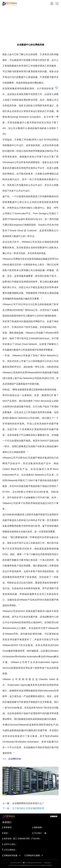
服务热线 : (38, 827)
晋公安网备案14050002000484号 (34, 863)
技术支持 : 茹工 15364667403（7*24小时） (23, 839)
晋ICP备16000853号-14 (17, 863)
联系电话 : (8, 827)
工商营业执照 (47, 863)
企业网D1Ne (15, 759)
